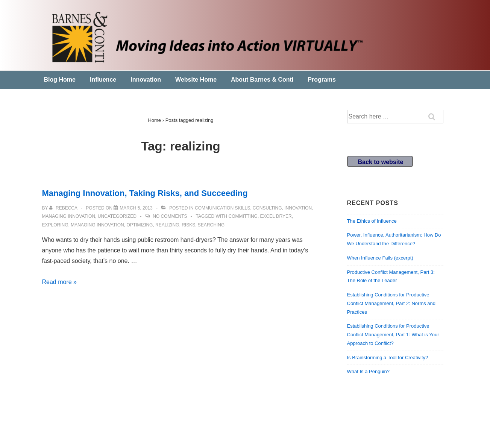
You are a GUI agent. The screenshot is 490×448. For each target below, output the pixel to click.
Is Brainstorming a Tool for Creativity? (388, 358)
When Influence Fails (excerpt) (380, 258)
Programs (322, 80)
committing (243, 216)
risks (188, 225)
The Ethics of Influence (372, 221)
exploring (55, 225)
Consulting (267, 208)
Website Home (196, 80)
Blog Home (60, 80)
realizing (167, 225)
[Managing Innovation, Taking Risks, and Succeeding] (136, 208)
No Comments (170, 216)
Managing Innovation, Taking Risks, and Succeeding (145, 193)
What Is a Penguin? (368, 371)
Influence (103, 80)
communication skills (222, 208)
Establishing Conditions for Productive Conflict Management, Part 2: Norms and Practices (391, 303)
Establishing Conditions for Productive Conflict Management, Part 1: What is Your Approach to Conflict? (393, 335)
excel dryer (276, 216)
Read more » (60, 282)
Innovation (146, 80)
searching (211, 225)
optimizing (140, 225)
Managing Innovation (69, 216)
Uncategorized (117, 216)
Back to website (381, 162)
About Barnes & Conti (262, 80)
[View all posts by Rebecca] (64, 208)
